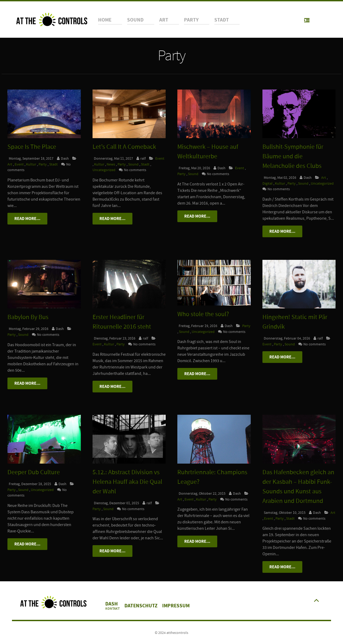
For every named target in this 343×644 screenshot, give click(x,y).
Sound (134, 164)
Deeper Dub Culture (34, 472)
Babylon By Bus (28, 317)
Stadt (54, 164)
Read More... (27, 219)
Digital (268, 183)
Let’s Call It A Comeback (124, 147)
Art (10, 164)
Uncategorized (104, 170)
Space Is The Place (32, 147)
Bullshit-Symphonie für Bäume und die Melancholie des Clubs (293, 156)
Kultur (32, 164)
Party (43, 164)
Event (20, 164)
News (111, 164)
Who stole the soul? (203, 314)
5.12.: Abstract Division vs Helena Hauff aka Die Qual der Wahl (127, 482)
